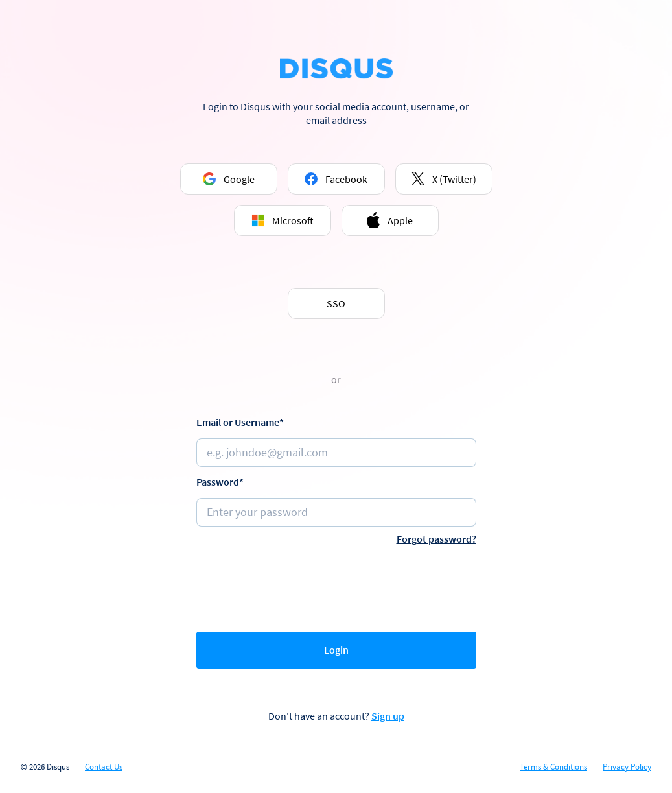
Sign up (388, 716)
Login (336, 650)
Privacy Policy (627, 767)
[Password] (336, 512)
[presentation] (336, 586)
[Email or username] (336, 453)
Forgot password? (436, 539)
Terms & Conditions (553, 767)
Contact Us (104, 767)
